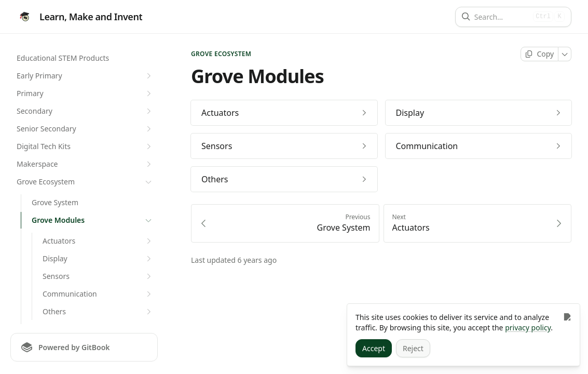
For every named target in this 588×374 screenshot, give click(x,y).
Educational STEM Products (63, 58)
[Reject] (413, 348)
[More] (565, 54)
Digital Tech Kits (85, 146)
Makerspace (85, 164)
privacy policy (528, 328)
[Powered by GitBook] (84, 347)
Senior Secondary (85, 129)
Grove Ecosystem (85, 182)
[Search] (502, 17)
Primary (85, 94)
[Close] (567, 317)
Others (98, 312)
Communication (98, 294)
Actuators (98, 241)
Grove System (55, 202)
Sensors (98, 276)
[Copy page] (539, 54)
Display (98, 259)
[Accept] (374, 348)
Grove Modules (93, 220)
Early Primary (85, 76)
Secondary (85, 111)
